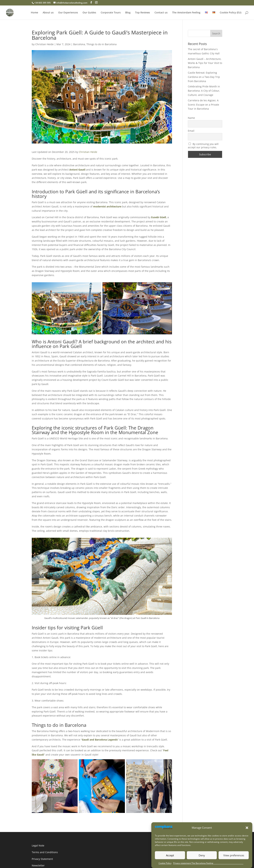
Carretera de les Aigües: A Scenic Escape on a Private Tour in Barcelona (203, 105)
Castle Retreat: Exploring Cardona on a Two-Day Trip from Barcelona (204, 77)
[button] (247, 828)
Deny (202, 855)
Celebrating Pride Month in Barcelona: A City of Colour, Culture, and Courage (204, 91)
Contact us (161, 13)
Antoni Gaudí (77, 170)
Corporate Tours (111, 13)
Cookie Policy (165, 863)
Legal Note (38, 845)
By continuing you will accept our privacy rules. (203, 146)
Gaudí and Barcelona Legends (100, 740)
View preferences (234, 855)
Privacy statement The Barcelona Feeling (208, 863)
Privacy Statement (42, 859)
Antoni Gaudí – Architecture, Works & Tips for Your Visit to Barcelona (205, 63)
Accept (170, 855)
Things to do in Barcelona (102, 44)
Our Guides (89, 13)
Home (34, 13)
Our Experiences (68, 13)
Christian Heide (44, 44)
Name (191, 118)
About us (48, 13)
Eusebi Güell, (159, 217)
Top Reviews (143, 13)
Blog (128, 13)
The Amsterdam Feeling (186, 13)
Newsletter (38, 865)
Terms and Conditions (45, 852)
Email (191, 131)
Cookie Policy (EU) (231, 13)
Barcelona (79, 44)
